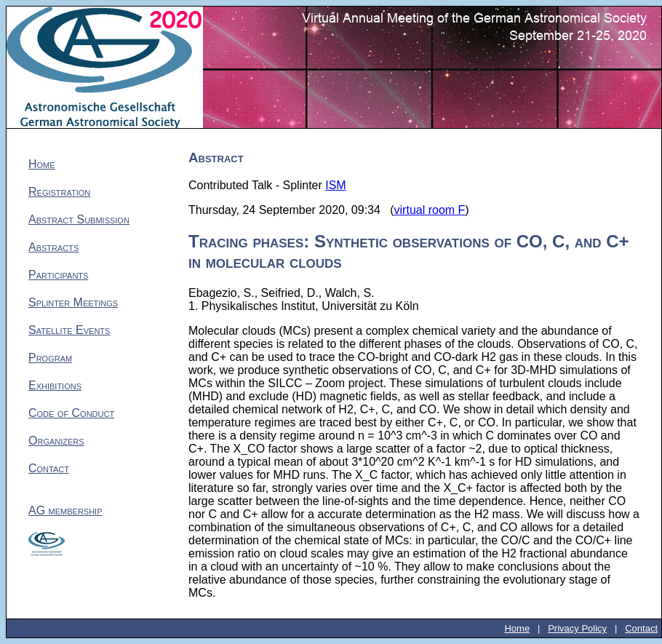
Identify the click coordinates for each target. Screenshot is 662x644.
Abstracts (53, 247)
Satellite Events (69, 330)
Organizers (56, 441)
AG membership (65, 510)
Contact (49, 468)
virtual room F (430, 210)
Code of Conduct (71, 413)
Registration (59, 192)
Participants (58, 275)
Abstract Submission (79, 219)
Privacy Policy (577, 628)
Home (42, 164)
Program (50, 358)
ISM (335, 185)
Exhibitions (55, 385)
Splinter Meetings (73, 302)
